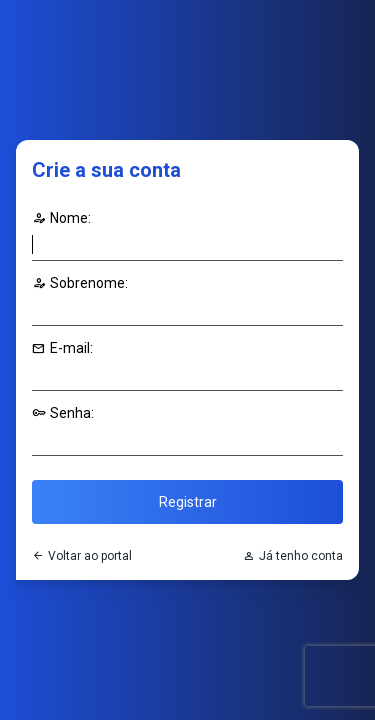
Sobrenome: (80, 283)
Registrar (188, 502)
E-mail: (62, 348)
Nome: (61, 218)
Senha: (63, 413)
